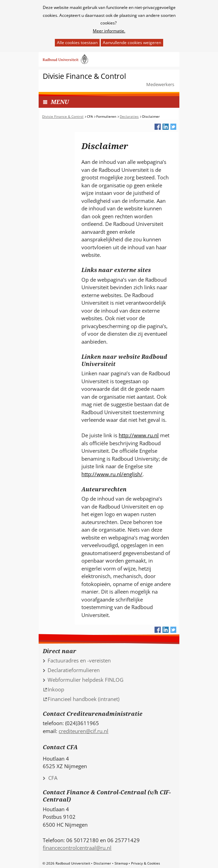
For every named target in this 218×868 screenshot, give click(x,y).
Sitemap (121, 863)
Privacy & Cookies (146, 863)
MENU (60, 102)
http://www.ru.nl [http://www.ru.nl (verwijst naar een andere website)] (139, 435)
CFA (53, 778)
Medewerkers (160, 84)
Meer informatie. (109, 31)
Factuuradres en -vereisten (79, 660)
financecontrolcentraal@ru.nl (77, 848)
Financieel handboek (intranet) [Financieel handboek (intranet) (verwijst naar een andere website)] (83, 699)
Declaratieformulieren (74, 670)
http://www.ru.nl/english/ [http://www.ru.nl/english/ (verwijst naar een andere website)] (112, 474)
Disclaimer (102, 863)
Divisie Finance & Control (84, 76)
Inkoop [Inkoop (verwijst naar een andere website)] (56, 689)
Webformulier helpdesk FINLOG (86, 680)
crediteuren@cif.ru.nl (83, 731)
